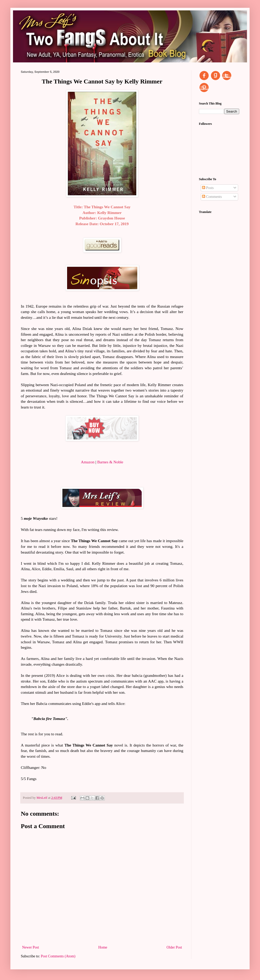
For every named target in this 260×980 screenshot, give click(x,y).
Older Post (174, 947)
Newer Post (31, 947)
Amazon (88, 462)
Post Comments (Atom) (58, 956)
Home (103, 947)
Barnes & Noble (110, 462)
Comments (212, 197)
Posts (208, 188)
